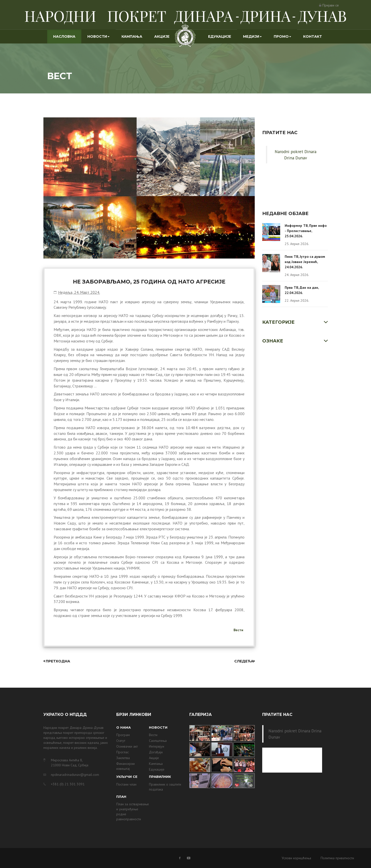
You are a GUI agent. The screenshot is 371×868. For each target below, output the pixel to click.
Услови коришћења (296, 858)
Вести (238, 630)
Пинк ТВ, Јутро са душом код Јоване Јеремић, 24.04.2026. (305, 262)
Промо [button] (282, 36)
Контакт (312, 36)
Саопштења (158, 741)
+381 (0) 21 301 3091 (68, 784)
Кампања (132, 36)
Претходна (57, 661)
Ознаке (273, 341)
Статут (121, 741)
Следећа (245, 661)
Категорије (278, 322)
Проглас (123, 752)
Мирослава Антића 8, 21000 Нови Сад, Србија (70, 763)
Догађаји (156, 752)
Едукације (220, 36)
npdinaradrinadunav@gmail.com (75, 775)
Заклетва (123, 758)
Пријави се (331, 5)
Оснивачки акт (127, 746)
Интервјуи (157, 746)
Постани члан (126, 784)
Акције (162, 36)
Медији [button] (252, 36)
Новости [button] (98, 36)
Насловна (67, 36)
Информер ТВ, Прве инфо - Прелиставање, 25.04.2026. (306, 231)
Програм (123, 735)
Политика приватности (337, 858)
